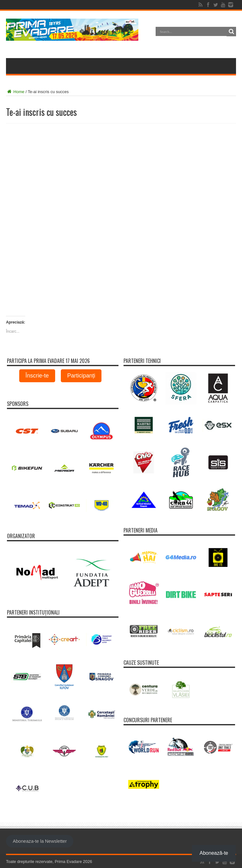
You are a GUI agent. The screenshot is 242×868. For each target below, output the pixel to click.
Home (15, 92)
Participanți (81, 376)
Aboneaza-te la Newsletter (40, 841)
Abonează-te (214, 853)
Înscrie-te (37, 376)
